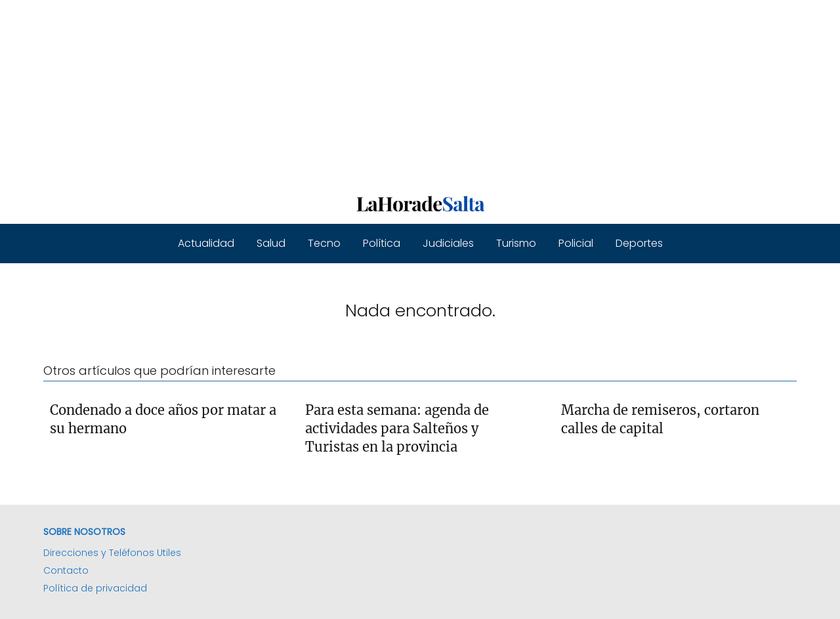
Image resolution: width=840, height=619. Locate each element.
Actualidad (206, 243)
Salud (271, 243)
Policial (576, 243)
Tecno (324, 243)
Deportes (639, 243)
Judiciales (448, 243)
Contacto (66, 570)
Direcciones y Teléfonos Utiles (112, 553)
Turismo (516, 243)
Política (382, 243)
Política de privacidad (95, 588)
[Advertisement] (394, 92)
